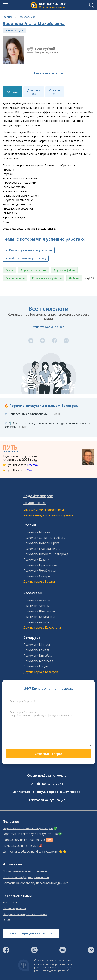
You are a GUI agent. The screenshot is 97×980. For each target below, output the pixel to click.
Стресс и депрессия (34, 270)
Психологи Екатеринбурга (42, 549)
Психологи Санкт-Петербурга (44, 538)
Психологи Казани (36, 559)
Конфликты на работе (47, 278)
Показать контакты (49, 73)
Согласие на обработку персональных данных (35, 883)
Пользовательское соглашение (25, 871)
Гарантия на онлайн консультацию (28, 828)
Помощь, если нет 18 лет (20, 846)
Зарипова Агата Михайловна (34, 23)
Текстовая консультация (47, 800)
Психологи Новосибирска (41, 543)
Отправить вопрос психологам (25, 914)
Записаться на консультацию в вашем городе (47, 792)
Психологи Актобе (36, 622)
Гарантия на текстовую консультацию (30, 834)
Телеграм (33, 465)
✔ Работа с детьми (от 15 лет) (26, 258)
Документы (12, 864)
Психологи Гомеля (36, 650)
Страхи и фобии (64, 270)
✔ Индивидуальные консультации (29, 250)
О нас (6, 920)
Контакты (10, 902)
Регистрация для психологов (31, 933)
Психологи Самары (37, 576)
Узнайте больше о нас (48, 327)
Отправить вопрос (49, 754)
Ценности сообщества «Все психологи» (31, 852)
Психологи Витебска (38, 656)
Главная (8, 17)
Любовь (74, 278)
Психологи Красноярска (40, 565)
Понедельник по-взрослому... (29, 414)
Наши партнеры (14, 908)
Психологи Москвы (37, 532)
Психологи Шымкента (39, 611)
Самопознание (15, 278)
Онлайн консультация (47, 784)
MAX (30, 470)
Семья (9, 270)
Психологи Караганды (39, 617)
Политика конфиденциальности (26, 877)
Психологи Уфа (27, 17)
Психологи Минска (37, 645)
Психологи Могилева (38, 661)
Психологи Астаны (36, 606)
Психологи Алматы (37, 600)
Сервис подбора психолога (47, 776)
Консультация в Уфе (47, 52)
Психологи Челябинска (40, 570)
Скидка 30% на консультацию (24, 840)
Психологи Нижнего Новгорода (46, 554)
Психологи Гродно (37, 666)
